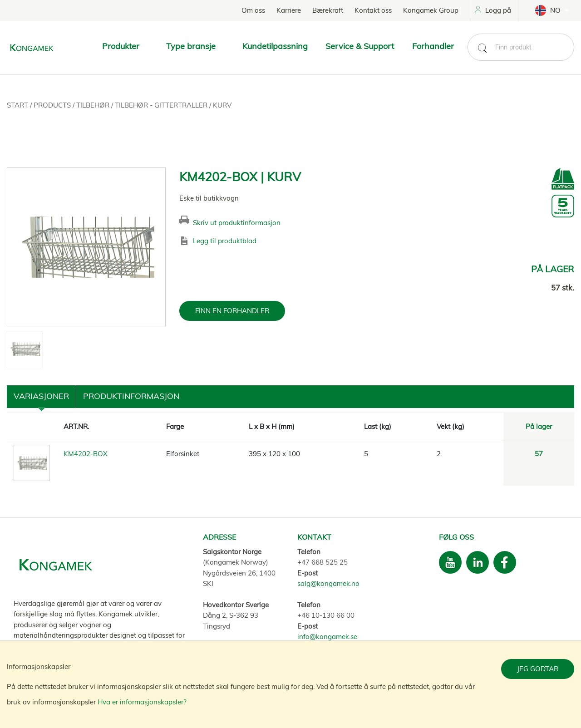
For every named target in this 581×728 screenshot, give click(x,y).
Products (53, 105)
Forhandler (433, 46)
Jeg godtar (538, 669)
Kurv (222, 105)
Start (18, 105)
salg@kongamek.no (328, 583)
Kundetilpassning (275, 46)
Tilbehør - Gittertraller (162, 105)
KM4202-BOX (86, 454)
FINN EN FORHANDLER (232, 311)
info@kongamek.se (327, 637)
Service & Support (360, 46)
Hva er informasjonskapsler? (142, 702)
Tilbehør (94, 105)
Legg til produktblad (225, 241)
